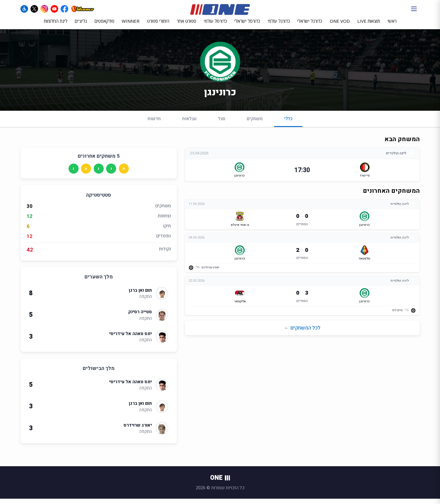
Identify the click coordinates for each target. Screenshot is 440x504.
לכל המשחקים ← (302, 334)
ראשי (392, 26)
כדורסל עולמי (215, 26)
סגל (222, 124)
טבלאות (189, 124)
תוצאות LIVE (369, 26)
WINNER (131, 26)
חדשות (154, 124)
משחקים (255, 124)
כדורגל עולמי (279, 26)
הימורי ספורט (158, 26)
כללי (288, 126)
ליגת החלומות (56, 26)
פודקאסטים (104, 26)
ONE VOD (340, 26)
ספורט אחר (186, 26)
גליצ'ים (81, 26)
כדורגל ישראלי (310, 26)
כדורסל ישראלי (247, 26)
